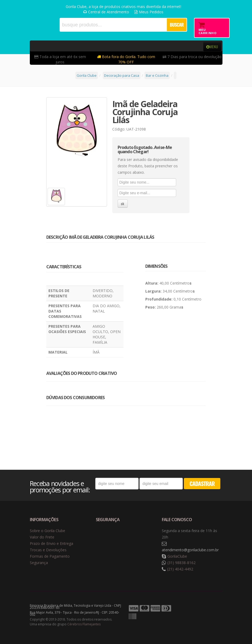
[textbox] (113, 25)
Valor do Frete (42, 537)
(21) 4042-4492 (180, 569)
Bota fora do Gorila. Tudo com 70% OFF (126, 59)
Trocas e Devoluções (48, 550)
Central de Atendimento (106, 12)
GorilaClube (177, 556)
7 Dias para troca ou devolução (192, 57)
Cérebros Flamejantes (84, 624)
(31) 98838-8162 (181, 563)
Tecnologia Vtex (209, 609)
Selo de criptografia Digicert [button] (138, 537)
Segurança (39, 563)
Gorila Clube (36, 25)
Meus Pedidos (149, 12)
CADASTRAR (202, 483)
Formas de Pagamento (50, 556)
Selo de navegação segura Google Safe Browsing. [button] (109, 537)
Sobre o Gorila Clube (47, 531)
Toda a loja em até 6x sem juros (60, 59)
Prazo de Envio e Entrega (51, 543)
